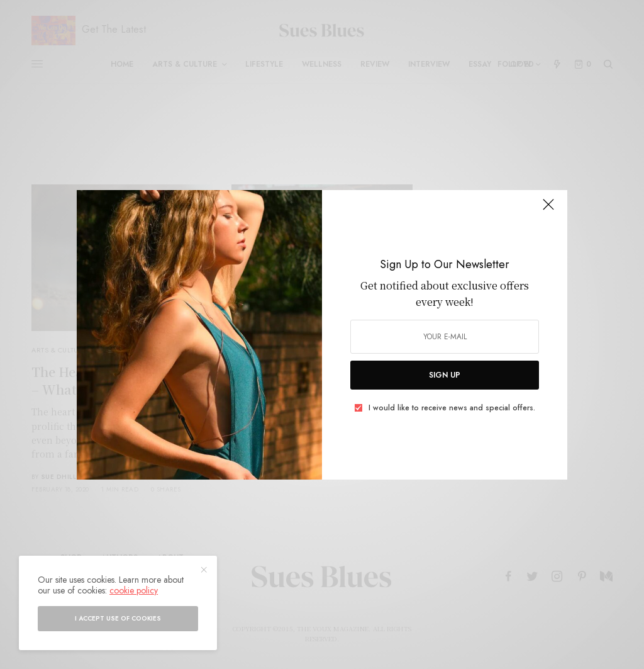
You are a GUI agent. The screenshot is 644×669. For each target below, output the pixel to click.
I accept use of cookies (118, 618)
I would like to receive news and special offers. (452, 408)
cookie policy (134, 590)
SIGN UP (445, 375)
